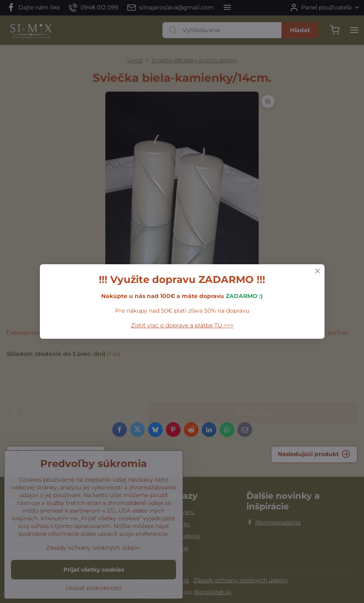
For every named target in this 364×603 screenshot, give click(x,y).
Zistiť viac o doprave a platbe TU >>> (182, 325)
